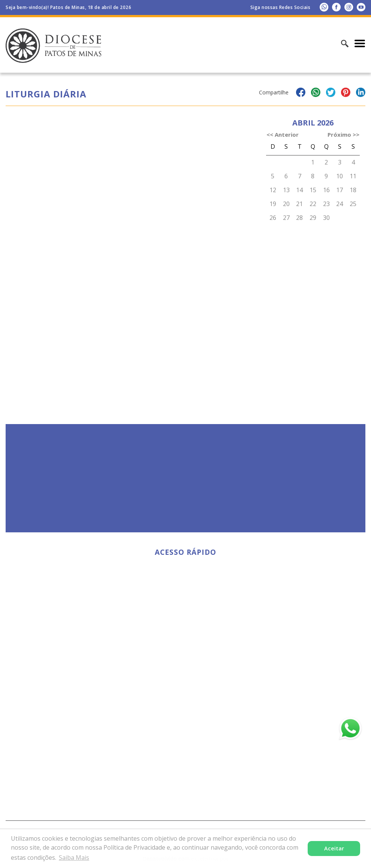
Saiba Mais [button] (74, 858)
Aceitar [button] (334, 848)
